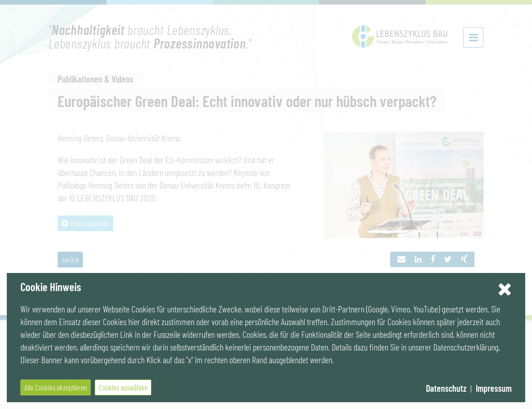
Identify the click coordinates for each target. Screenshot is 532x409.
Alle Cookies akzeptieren (56, 387)
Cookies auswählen (123, 387)
